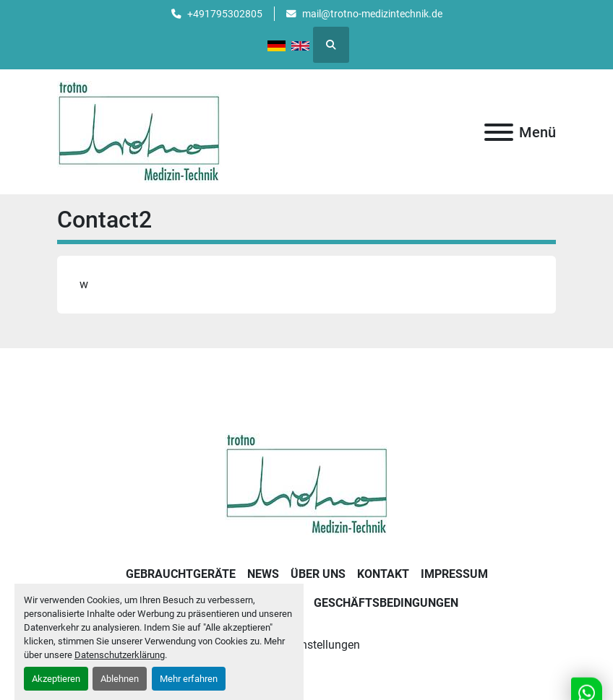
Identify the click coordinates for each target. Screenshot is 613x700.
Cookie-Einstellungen (307, 645)
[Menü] (499, 132)
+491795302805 (225, 14)
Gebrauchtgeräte (181, 574)
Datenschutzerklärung (120, 655)
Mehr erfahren (189, 679)
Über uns (318, 574)
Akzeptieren (56, 679)
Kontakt (383, 574)
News (263, 574)
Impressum (454, 574)
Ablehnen (120, 679)
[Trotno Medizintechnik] (307, 484)
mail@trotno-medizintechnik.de (372, 14)
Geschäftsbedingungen (386, 603)
